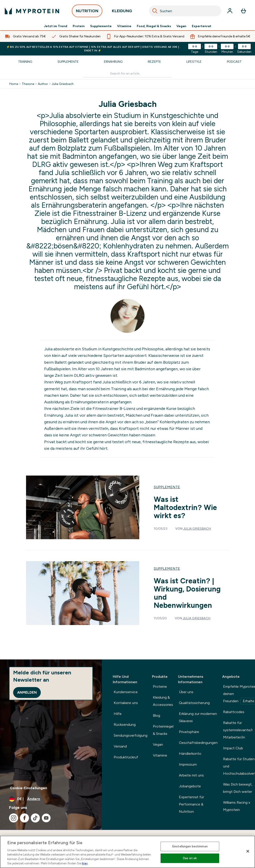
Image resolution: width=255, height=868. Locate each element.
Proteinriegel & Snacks (163, 730)
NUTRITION (87, 12)
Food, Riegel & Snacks (154, 26)
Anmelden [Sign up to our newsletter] (27, 692)
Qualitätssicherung (194, 703)
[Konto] (230, 11)
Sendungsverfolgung (131, 735)
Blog (156, 715)
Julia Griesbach (63, 84)
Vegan (181, 26)
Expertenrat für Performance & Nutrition (191, 804)
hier (85, 863)
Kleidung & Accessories (163, 701)
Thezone (28, 84)
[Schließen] (248, 851)
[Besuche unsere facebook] (24, 818)
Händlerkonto (190, 754)
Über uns (186, 692)
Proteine (160, 686)
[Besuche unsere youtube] (46, 818)
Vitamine (124, 26)
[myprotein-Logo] (32, 11)
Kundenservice (126, 692)
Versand (120, 746)
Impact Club (233, 748)
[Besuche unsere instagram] (14, 818)
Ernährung (113, 62)
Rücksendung (125, 725)
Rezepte (154, 62)
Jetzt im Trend (56, 26)
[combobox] (185, 11)
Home (14, 84)
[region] (127, 852)
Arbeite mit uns (191, 775)
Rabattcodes (234, 712)
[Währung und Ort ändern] (51, 799)
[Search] (155, 11)
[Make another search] (127, 74)
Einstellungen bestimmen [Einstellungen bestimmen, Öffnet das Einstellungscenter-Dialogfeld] (190, 846)
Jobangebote (190, 786)
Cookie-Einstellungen (29, 788)
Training (25, 62)
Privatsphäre (189, 732)
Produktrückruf (126, 757)
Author (43, 84)
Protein (79, 26)
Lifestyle (194, 62)
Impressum (188, 764)
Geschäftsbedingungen (198, 743)
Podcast (234, 62)
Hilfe (118, 714)
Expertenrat (202, 26)
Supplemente (101, 26)
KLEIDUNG (122, 12)
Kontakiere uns (126, 703)
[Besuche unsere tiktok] (35, 818)
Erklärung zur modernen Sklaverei (198, 717)
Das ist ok (190, 858)
